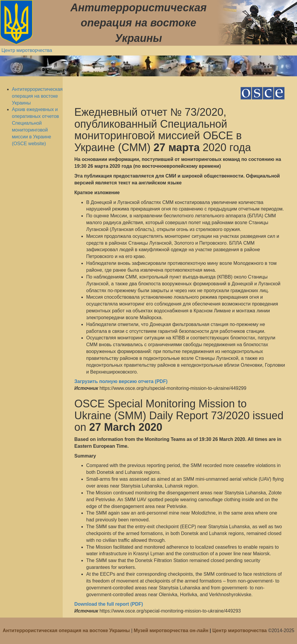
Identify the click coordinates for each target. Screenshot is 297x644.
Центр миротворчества (27, 50)
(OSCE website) (29, 144)
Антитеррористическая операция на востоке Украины (37, 96)
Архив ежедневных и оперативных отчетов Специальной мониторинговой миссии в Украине (35, 123)
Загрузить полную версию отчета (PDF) (121, 381)
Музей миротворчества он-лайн (172, 630)
